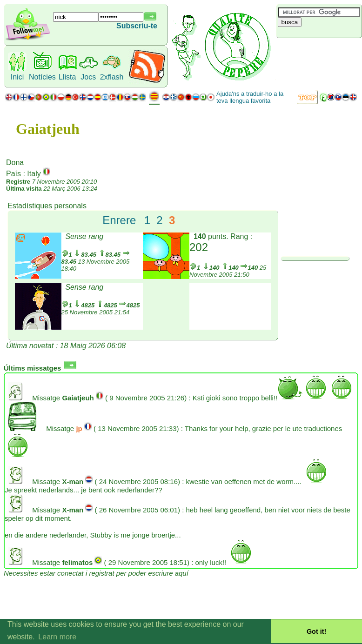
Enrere (119, 220)
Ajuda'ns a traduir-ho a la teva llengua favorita (250, 97)
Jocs (88, 77)
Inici (17, 77)
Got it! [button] (316, 631)
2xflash (112, 77)
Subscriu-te (137, 26)
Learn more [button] (57, 637)
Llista (67, 77)
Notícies (42, 77)
